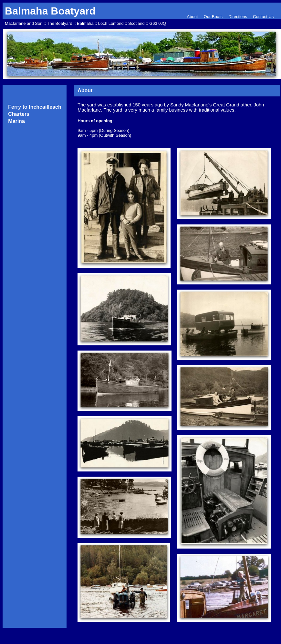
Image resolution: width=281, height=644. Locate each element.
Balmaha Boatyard (50, 11)
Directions (238, 17)
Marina (16, 121)
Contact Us (263, 17)
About (193, 17)
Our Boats (213, 17)
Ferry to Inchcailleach (35, 107)
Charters (19, 114)
